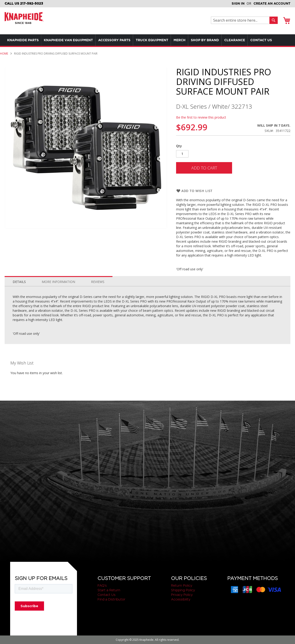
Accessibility (181, 599)
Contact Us (106, 595)
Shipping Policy (183, 590)
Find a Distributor (111, 599)
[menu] (147, 46)
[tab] (19, 292)
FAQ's (102, 586)
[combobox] (241, 20)
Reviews (98, 293)
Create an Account (272, 3)
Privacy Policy (182, 595)
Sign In (238, 3)
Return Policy (182, 586)
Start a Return (109, 590)
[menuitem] (24, 40)
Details (19, 293)
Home (4, 65)
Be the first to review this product (201, 129)
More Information (58, 293)
